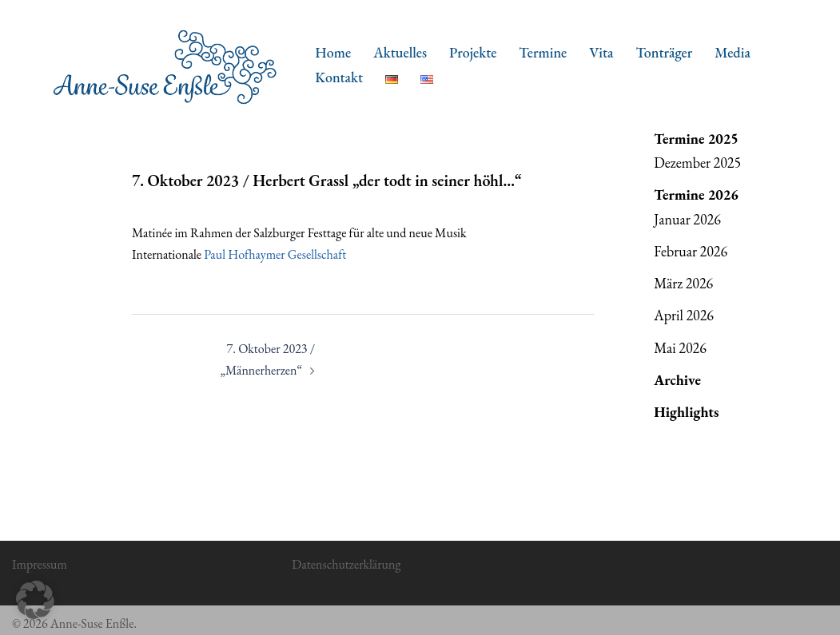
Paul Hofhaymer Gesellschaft (275, 254)
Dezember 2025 (697, 163)
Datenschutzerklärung (346, 564)
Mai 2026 (680, 348)
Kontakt (339, 77)
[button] (35, 600)
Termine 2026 (696, 194)
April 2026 (684, 315)
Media (733, 52)
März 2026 (683, 283)
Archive (677, 380)
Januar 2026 (687, 219)
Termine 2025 (696, 139)
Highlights (686, 412)
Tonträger (664, 52)
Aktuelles (400, 52)
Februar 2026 (691, 251)
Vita (601, 52)
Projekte (473, 52)
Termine (543, 52)
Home (333, 52)
